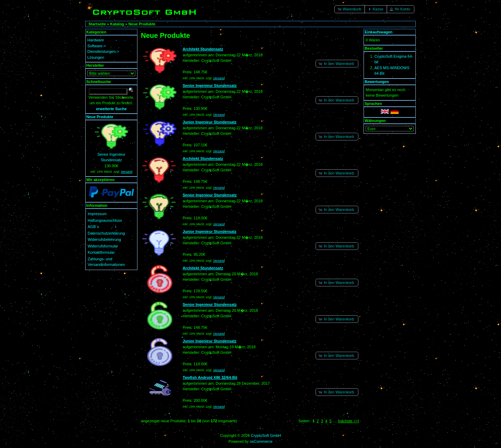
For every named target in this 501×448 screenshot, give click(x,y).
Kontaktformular (101, 252)
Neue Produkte (142, 24)
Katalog (117, 24)
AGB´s (93, 227)
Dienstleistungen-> (103, 51)
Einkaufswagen (379, 32)
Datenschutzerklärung (106, 233)
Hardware (96, 40)
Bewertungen (377, 82)
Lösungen (96, 57)
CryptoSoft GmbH (266, 435)
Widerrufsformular (103, 246)
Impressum (97, 214)
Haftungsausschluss (105, 220)
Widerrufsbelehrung (104, 239)
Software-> (97, 46)
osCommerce (261, 441)
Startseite (97, 24)
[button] (350, 9)
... (334, 421)
